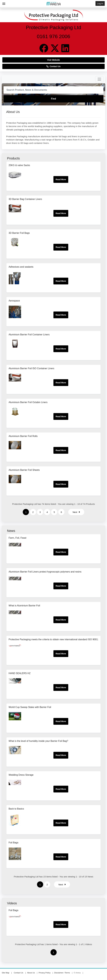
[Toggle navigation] (99, 79)
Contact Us (54, 66)
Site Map (6, 973)
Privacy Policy (45, 973)
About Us (31, 973)
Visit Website (53, 60)
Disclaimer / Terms (62, 973)
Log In (100, 3)
